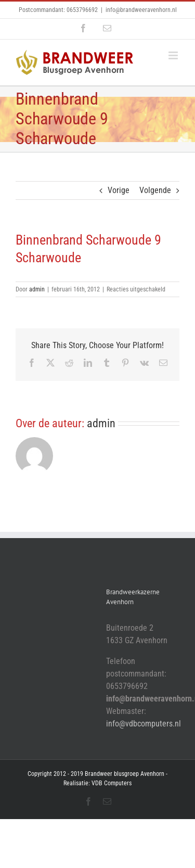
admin (37, 289)
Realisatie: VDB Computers (97, 783)
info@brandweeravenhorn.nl (141, 10)
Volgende (155, 190)
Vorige (119, 190)
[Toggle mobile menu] (174, 55)
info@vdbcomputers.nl (144, 724)
